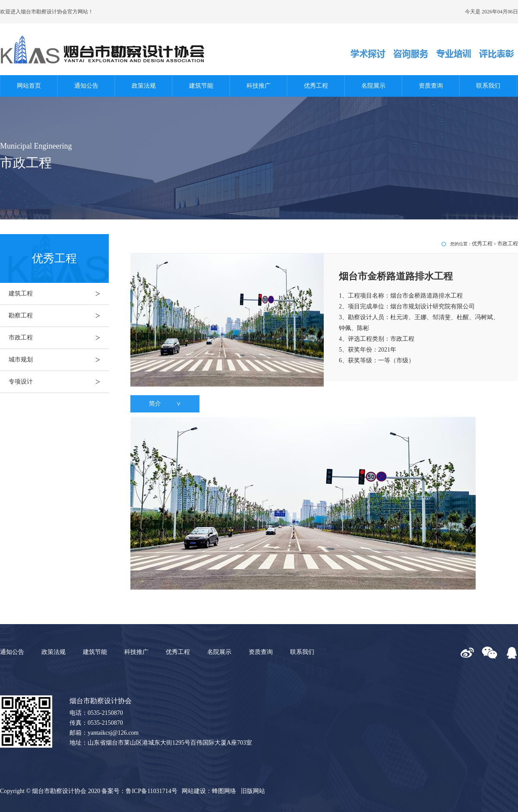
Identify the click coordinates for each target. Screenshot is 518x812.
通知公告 (86, 86)
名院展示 (373, 86)
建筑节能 (201, 86)
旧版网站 (253, 791)
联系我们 (488, 86)
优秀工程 (316, 86)
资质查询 (431, 86)
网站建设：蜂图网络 (209, 791)
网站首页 (29, 86)
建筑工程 (59, 294)
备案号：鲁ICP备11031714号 (139, 791)
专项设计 (59, 382)
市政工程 (59, 338)
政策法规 (144, 86)
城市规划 (59, 360)
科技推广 (259, 86)
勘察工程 (59, 316)
